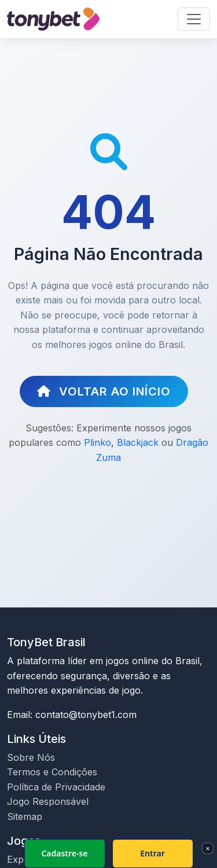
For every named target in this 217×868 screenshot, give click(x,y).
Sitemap (25, 816)
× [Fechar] (207, 848)
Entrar (152, 853)
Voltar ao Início (104, 391)
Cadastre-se (64, 853)
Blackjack (138, 442)
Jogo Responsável (48, 801)
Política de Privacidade (56, 787)
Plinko (98, 442)
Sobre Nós (31, 757)
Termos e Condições (52, 772)
